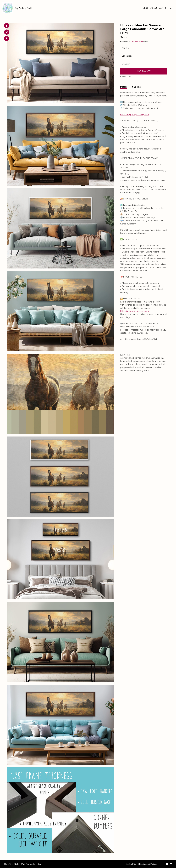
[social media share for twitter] (7, 32)
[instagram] (171, 864)
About (154, 8)
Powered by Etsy (33, 864)
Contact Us (131, 864)
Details (124, 87)
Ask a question (126, 76)
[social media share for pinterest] (7, 39)
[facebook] (167, 864)
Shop (146, 8)
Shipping (137, 87)
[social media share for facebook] (6, 26)
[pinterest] (162, 864)
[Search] (171, 8)
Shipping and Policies (148, 864)
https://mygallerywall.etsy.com (135, 115)
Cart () (163, 8)
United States (137, 42)
